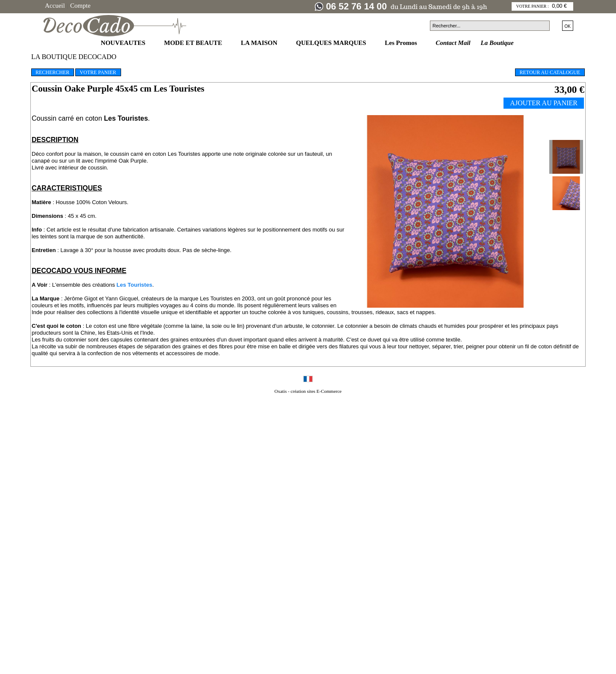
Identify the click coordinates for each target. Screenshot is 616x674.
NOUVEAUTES (124, 43)
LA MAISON (260, 43)
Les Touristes (134, 285)
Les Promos (402, 43)
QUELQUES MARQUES (332, 43)
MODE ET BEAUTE (194, 43)
